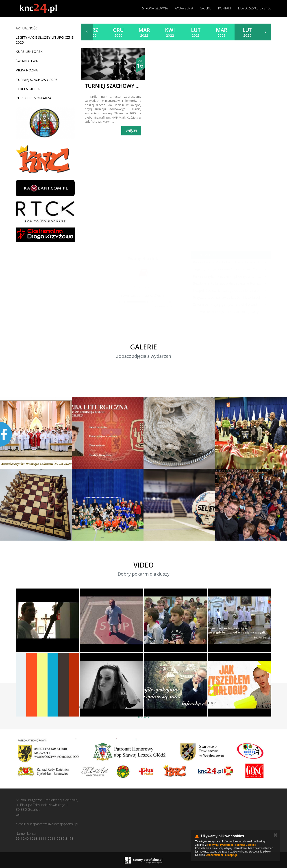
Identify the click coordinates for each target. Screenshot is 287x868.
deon (197, 255)
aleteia (211, 255)
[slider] (136, 302)
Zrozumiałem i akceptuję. (222, 855)
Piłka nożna (27, 70)
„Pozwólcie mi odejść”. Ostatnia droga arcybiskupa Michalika (228, 311)
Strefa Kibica (28, 89)
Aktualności (27, 28)
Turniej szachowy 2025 (116, 86)
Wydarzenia (184, 8)
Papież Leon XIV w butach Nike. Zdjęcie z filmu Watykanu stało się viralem (228, 262)
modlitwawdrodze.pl (164, 306)
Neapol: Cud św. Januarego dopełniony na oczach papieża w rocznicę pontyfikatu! (228, 290)
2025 (247, 32)
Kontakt (225, 8)
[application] (142, 302)
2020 (93, 32)
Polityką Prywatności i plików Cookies (232, 845)
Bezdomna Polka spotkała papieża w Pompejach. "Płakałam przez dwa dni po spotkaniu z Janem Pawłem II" (228, 283)
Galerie (206, 8)
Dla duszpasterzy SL (255, 8)
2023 (196, 32)
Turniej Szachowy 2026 (37, 80)
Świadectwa (27, 61)
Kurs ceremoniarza (33, 98)
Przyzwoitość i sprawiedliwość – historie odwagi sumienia (228, 297)
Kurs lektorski (30, 51)
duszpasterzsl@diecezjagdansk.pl (52, 824)
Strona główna (155, 8)
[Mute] (157, 302)
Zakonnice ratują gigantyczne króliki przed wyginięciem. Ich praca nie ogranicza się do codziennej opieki (228, 304)
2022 (144, 32)
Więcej (131, 130)
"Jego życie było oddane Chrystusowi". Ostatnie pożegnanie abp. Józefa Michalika (228, 269)
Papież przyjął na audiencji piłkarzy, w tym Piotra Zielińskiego (228, 276)
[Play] (115, 302)
